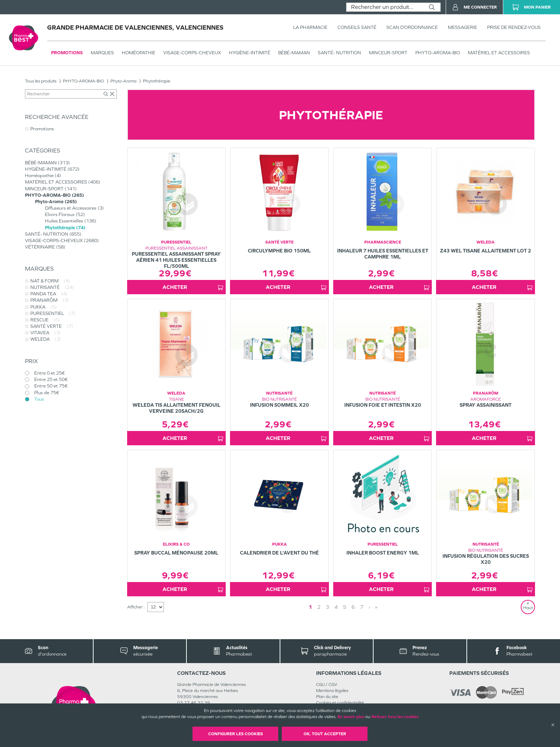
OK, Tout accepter (325, 734)
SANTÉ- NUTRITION (339, 53)
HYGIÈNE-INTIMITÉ (250, 53)
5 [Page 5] (345, 607)
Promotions (67, 53)
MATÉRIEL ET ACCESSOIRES (499, 53)
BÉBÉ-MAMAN (294, 53)
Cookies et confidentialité (340, 703)
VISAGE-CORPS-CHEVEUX (192, 53)
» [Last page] (376, 607)
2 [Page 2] (319, 607)
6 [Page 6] (353, 607)
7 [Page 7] (362, 607)
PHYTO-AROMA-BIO (438, 53)
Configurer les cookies (236, 734)
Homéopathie (139, 53)
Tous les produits (41, 81)
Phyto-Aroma (123, 81)
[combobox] (385, 7)
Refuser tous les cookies (395, 717)
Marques (102, 53)
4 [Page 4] (336, 607)
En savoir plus (351, 717)
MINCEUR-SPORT (388, 53)
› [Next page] (369, 607)
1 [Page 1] (310, 607)
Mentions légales (332, 691)
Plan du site (327, 697)
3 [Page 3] (327, 607)
